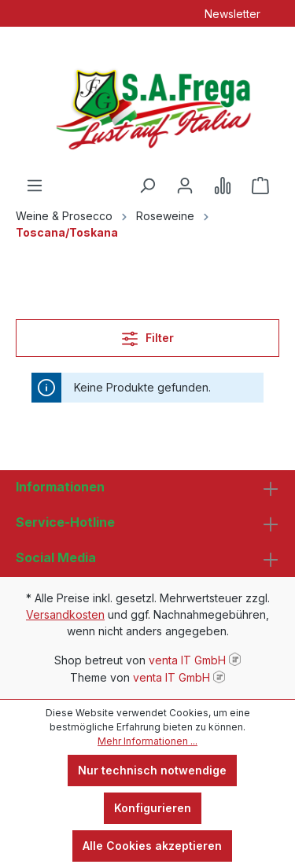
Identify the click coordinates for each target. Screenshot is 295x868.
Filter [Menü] (148, 335)
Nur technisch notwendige (152, 770)
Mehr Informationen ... (147, 741)
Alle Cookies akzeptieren (152, 846)
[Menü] (35, 186)
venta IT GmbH (187, 660)
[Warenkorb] (260, 186)
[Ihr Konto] (185, 186)
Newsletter (232, 14)
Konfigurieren (153, 808)
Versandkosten (65, 614)
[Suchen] (147, 186)
